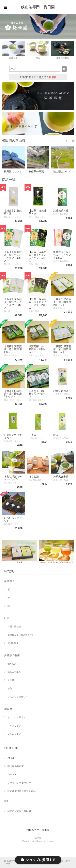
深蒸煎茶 (9, 581)
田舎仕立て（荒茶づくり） (21, 635)
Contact (12, 774)
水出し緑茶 (13, 643)
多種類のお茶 (12, 655)
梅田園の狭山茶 (16, 766)
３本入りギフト (15, 734)
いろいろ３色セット (18, 697)
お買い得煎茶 (14, 626)
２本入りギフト (15, 726)
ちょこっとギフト (16, 717)
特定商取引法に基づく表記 (21, 791)
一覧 (72, 141)
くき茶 (11, 680)
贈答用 (8, 709)
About (11, 758)
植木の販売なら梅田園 (19, 811)
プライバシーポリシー (19, 783)
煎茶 (7, 618)
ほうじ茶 (12, 664)
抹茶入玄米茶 (14, 672)
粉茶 (10, 688)
